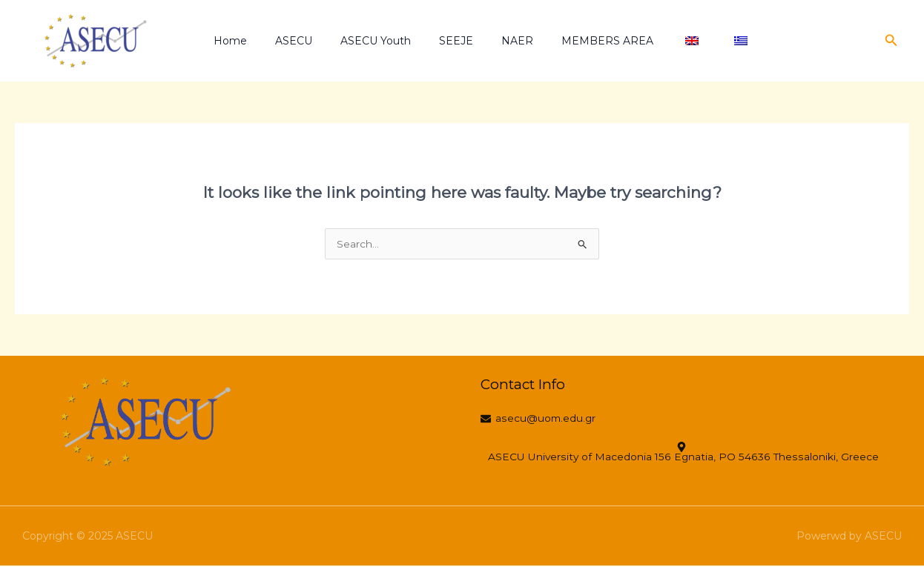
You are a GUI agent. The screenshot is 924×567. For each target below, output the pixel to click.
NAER (494, 41)
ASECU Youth (367, 41)
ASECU (292, 41)
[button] (891, 41)
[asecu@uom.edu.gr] (543, 420)
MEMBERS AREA (576, 41)
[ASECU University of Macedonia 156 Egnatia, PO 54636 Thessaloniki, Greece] (686, 454)
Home (236, 41)
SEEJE (440, 41)
